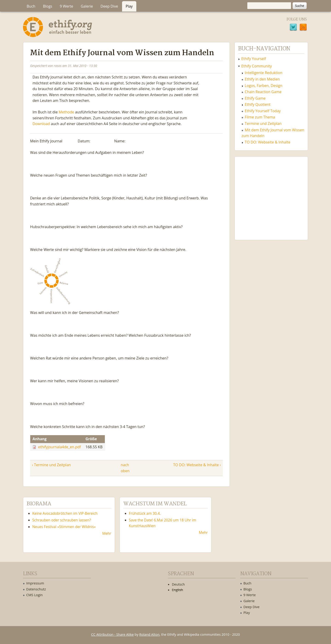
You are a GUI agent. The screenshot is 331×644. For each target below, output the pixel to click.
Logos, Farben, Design (264, 86)
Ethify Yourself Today (263, 111)
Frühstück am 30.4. (145, 513)
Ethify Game (255, 98)
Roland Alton (149, 634)
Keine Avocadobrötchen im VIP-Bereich (65, 513)
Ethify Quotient (258, 104)
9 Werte (66, 6)
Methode (66, 112)
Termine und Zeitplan (263, 124)
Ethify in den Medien (262, 79)
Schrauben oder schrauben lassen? (62, 520)
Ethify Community (257, 66)
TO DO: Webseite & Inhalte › (197, 465)
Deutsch (178, 584)
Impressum (35, 583)
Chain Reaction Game (263, 92)
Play (129, 6)
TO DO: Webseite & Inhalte (268, 142)
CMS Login (34, 595)
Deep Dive (109, 6)
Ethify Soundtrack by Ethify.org (271, 195)
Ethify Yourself (254, 59)
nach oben (124, 468)
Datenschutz (36, 589)
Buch (31, 6)
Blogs (48, 6)
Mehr (107, 533)
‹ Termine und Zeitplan (51, 465)
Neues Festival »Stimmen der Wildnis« (64, 527)
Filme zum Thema (260, 117)
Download (41, 124)
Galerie (87, 6)
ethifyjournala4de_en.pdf (60, 447)
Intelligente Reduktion (264, 73)
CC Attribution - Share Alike (113, 634)
